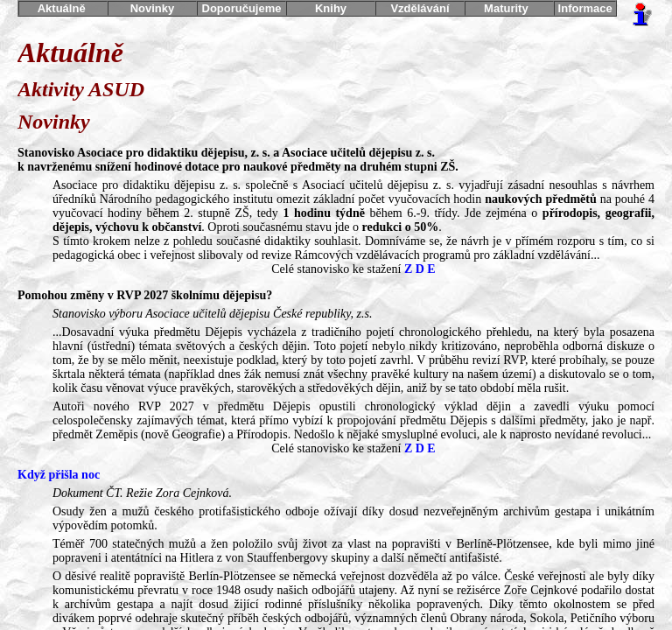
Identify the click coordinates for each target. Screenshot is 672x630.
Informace (585, 8)
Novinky (153, 8)
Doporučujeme (241, 8)
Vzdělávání (420, 8)
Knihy (330, 8)
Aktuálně (63, 8)
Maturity (509, 8)
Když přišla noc (59, 475)
